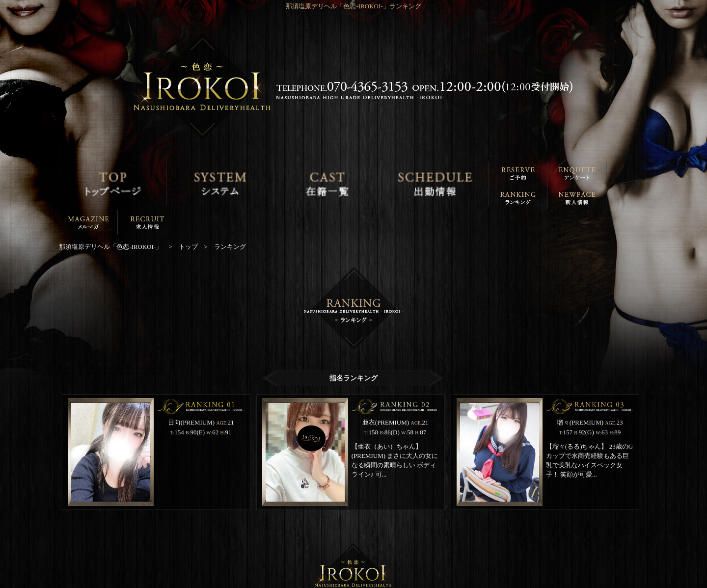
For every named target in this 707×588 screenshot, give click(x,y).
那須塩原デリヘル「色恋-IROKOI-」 (348, 581)
